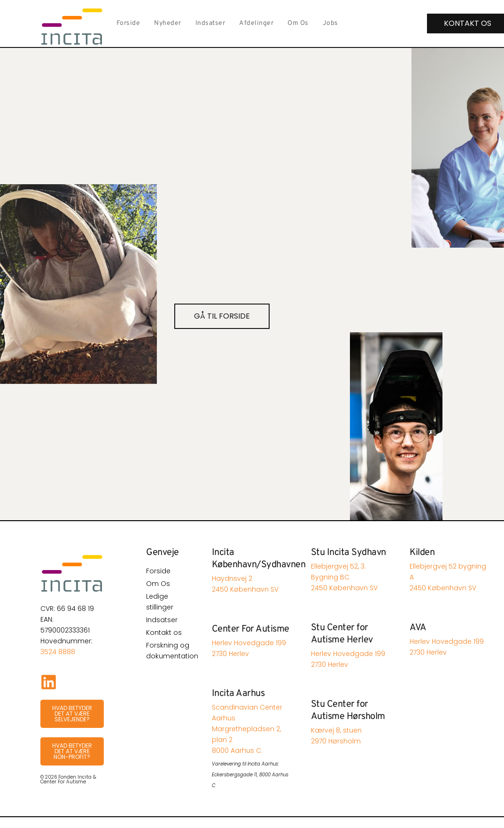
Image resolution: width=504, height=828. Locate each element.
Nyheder (168, 23)
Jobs (330, 23)
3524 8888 (58, 652)
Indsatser (210, 23)
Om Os (298, 23)
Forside (128, 23)
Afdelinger (256, 23)
